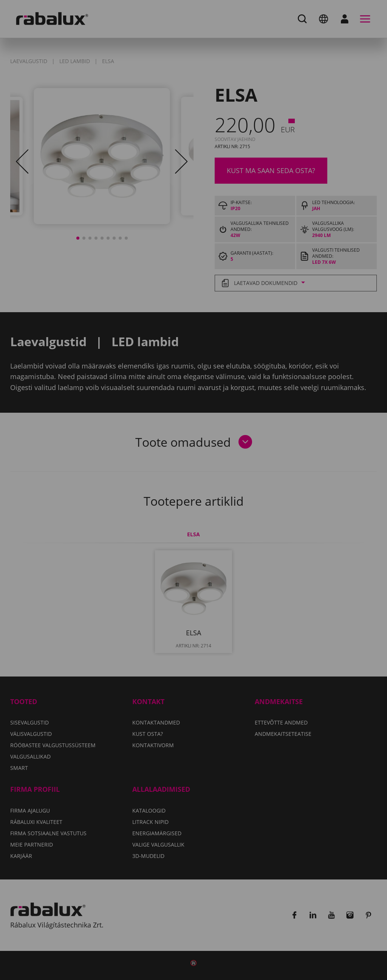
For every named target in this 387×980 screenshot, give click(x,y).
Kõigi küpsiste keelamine (180, 528)
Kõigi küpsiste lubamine (283, 528)
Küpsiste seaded (91, 528)
